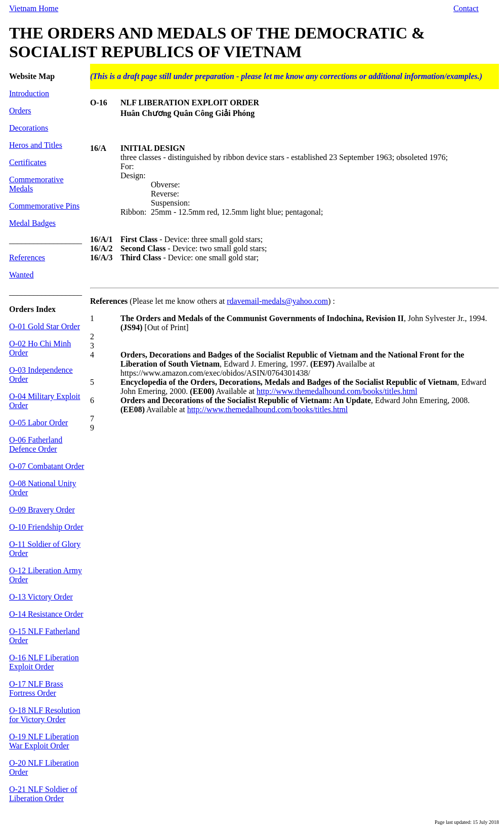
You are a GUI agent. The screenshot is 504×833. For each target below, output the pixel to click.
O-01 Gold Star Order (45, 326)
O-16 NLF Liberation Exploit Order (44, 662)
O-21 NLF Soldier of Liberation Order (43, 794)
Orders (20, 111)
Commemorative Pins (44, 206)
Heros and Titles (36, 145)
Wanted (21, 275)
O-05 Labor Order (38, 423)
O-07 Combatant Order (47, 466)
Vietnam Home (34, 8)
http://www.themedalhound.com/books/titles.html (337, 391)
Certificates (28, 162)
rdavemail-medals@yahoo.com (277, 301)
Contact (466, 8)
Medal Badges (32, 223)
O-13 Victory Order (41, 597)
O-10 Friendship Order (46, 527)
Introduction (29, 93)
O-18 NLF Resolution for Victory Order (45, 715)
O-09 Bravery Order (42, 510)
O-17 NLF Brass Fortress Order (36, 688)
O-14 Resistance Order (46, 614)
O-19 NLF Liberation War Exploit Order (44, 741)
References (27, 257)
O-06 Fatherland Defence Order (36, 444)
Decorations (29, 128)
